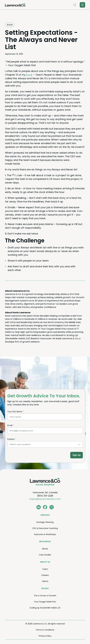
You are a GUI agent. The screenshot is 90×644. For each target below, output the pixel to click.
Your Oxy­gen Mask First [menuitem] (45, 602)
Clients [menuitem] (45, 581)
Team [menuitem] (45, 569)
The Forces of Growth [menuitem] (45, 596)
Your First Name (15, 412)
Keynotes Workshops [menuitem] (45, 534)
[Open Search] (75, 5)
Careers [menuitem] (45, 575)
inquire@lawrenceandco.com (45, 499)
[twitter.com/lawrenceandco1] (52, 507)
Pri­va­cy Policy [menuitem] (45, 636)
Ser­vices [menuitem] (45, 515)
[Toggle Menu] (82, 5)
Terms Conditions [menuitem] (45, 630)
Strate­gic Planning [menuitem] (45, 522)
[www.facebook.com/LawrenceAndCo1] (45, 507)
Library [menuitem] (45, 549)
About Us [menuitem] (45, 562)
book (29, 75)
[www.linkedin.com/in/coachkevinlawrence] (39, 507)
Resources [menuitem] (45, 542)
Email (10, 425)
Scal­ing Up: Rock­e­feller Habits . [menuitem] (45, 608)
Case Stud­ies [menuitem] (45, 555)
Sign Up (77, 455)
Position (11, 439)
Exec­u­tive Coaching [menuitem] (45, 528)
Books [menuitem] (45, 588)
